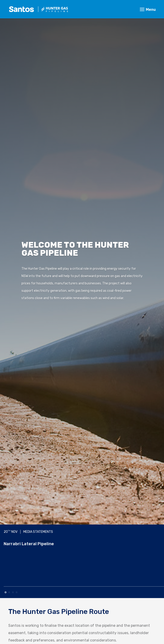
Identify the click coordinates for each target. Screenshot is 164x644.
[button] (6, 592)
